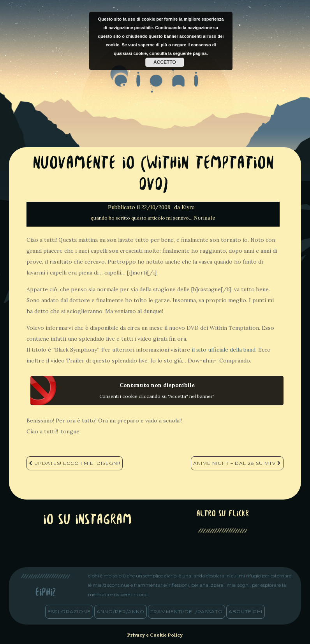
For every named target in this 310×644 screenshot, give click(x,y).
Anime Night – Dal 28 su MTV (237, 463)
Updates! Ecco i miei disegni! (75, 463)
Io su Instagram (88, 520)
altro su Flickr (223, 514)
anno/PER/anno (121, 611)
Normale (204, 218)
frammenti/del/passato (187, 611)
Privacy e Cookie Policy (155, 635)
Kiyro (188, 207)
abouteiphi (246, 611)
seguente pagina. (190, 53)
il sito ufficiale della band (224, 350)
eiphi (155, 85)
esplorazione (69, 611)
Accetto (165, 62)
